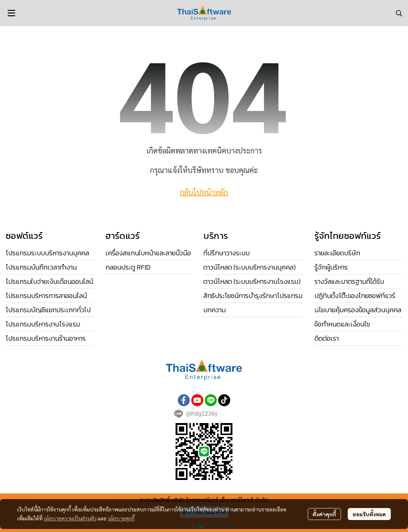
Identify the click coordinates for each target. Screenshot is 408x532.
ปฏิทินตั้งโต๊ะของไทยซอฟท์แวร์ (355, 296)
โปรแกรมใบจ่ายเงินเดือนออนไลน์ (49, 281)
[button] (399, 13)
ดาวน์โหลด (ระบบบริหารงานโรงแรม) (252, 281)
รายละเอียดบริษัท (337, 253)
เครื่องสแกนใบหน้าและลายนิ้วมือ (148, 253)
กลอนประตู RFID (128, 267)
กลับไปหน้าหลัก (204, 192)
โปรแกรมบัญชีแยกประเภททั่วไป (48, 310)
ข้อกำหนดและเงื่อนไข (342, 324)
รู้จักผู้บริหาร (331, 267)
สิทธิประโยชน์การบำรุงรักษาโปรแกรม (253, 296)
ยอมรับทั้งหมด (369, 514)
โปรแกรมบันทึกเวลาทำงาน (41, 267)
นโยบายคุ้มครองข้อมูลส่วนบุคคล (358, 310)
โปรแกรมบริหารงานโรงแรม (43, 324)
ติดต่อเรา (327, 338)
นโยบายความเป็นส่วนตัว (70, 518)
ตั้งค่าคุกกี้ (324, 514)
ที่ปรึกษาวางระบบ (226, 253)
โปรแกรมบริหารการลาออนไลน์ (46, 296)
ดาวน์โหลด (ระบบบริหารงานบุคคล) (249, 267)
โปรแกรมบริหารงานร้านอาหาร (46, 338)
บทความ (214, 310)
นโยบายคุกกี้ (121, 518)
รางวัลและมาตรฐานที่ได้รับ (349, 281)
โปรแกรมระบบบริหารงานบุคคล (47, 253)
